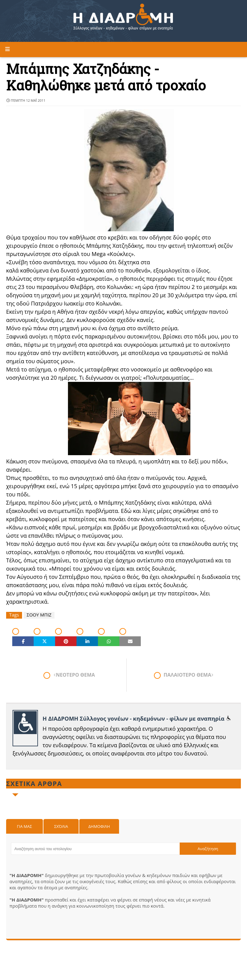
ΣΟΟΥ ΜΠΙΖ (39, 615)
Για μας (24, 826)
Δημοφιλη (99, 826)
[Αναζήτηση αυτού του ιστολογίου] (95, 849)
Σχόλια (61, 826)
